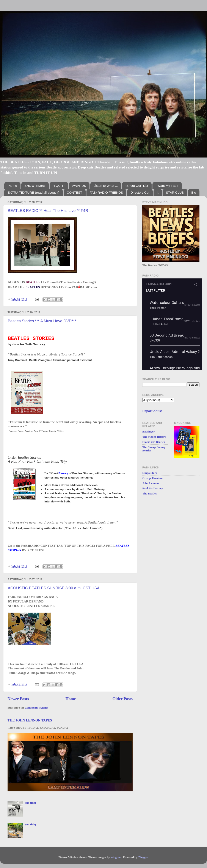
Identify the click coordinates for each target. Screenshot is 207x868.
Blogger (143, 857)
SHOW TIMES (35, 186)
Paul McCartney (153, 488)
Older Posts (122, 699)
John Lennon (151, 483)
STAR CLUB (175, 192)
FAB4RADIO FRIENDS (106, 192)
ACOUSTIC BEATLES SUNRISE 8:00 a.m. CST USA (54, 588)
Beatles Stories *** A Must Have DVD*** (42, 321)
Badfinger (149, 432)
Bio (194, 192)
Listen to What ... (106, 186)
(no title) (31, 803)
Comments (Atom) (36, 708)
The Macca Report (154, 437)
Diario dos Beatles (154, 442)
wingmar (116, 857)
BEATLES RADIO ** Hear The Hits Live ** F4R (48, 211)
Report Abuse (152, 411)
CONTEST (75, 192)
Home (13, 186)
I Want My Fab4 (167, 186)
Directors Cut (140, 192)
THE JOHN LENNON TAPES (30, 720)
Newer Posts (18, 699)
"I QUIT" (59, 186)
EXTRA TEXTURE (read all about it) (33, 192)
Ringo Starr (150, 473)
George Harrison (153, 478)
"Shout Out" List (137, 186)
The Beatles (150, 493)
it (158, 192)
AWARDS (79, 186)
